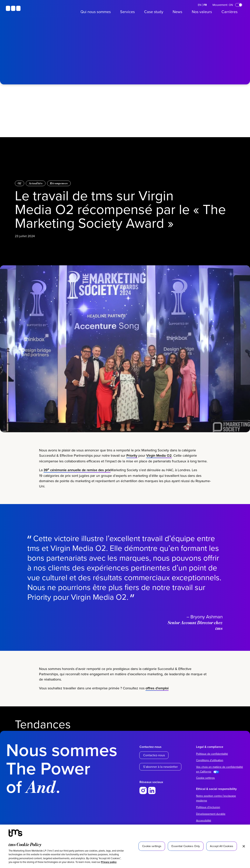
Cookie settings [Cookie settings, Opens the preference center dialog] (152, 846)
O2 (20, 183)
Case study (154, 12)
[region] (125, 846)
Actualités (36, 183)
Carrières (229, 12)
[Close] (244, 846)
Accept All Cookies (222, 846)
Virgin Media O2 (159, 457)
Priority (132, 457)
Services (127, 12)
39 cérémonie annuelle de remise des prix (77, 471)
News (177, 12)
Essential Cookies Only (186, 846)
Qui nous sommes (96, 12)
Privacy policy (109, 862)
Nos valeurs (202, 12)
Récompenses (59, 183)
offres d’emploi (157, 689)
